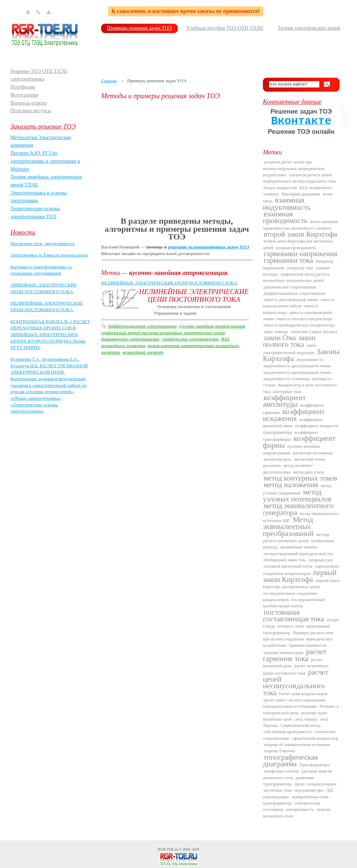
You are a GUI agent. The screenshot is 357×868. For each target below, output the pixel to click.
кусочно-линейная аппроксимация (212, 326)
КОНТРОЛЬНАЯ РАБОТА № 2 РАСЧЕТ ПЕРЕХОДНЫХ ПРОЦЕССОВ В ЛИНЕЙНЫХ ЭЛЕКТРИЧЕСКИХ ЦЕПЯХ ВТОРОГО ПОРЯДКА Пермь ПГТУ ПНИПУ (50, 335)
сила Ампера (306, 719)
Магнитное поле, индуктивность (43, 243)
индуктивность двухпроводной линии (297, 366)
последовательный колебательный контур (294, 603)
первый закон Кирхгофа (300, 576)
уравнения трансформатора (288, 781)
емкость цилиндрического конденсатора (299, 325)
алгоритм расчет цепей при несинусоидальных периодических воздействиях (294, 168)
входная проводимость (296, 248)
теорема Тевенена (279, 751)
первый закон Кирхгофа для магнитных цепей (301, 584)
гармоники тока (288, 260)
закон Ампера (276, 332)
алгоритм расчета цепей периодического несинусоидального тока (299, 178)
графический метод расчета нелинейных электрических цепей (163, 333)
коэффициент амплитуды (284, 401)
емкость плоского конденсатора (305, 319)
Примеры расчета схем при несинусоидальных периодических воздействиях (298, 639)
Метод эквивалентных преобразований (288, 527)
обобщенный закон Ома (285, 560)
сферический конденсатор (315, 738)
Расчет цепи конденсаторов (303, 694)
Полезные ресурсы (31, 110)
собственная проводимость (288, 732)
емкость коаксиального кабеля (299, 303)
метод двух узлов (309, 472)
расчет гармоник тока (295, 655)
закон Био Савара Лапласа (314, 332)
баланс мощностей (280, 188)
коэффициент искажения (294, 415)
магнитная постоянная (313, 453)
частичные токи (278, 790)
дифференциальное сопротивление (142, 326)
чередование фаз (309, 790)
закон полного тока (289, 341)
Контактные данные (292, 102)
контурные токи (287, 392)
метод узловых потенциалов (297, 496)
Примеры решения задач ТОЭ (139, 28)
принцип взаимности (308, 645)
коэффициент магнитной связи (293, 423)
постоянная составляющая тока (294, 616)
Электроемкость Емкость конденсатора (49, 255)
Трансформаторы (314, 765)
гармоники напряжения (301, 254)
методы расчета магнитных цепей (296, 538)
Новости (23, 232)
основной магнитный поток (288, 566)
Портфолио (23, 87)
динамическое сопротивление (130, 339)
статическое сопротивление (190, 339)
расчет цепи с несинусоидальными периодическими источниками (294, 703)
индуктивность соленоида (287, 379)
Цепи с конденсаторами (316, 784)
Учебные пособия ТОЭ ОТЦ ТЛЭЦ (225, 28)
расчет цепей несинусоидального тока (296, 682)
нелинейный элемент (143, 352)
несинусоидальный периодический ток (298, 554)
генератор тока (300, 268)
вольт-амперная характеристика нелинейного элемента (300, 225)
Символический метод (301, 725)
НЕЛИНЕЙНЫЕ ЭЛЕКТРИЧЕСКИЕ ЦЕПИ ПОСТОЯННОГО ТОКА (169, 283)
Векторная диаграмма (301, 194)
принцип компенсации (283, 653)
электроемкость (299, 809)
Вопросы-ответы (29, 103)
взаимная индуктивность (287, 203)
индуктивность (310, 360)
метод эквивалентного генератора (298, 509)
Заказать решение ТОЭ (43, 126)
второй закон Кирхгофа (300, 234)
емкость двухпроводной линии (291, 300)
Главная (109, 81)
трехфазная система (281, 771)
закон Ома (280, 338)
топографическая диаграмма (290, 761)
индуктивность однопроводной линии (297, 372)
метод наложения (291, 485)
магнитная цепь (278, 459)
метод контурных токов (300, 478)
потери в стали (290, 626)
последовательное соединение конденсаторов (290, 597)
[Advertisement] (177, 159)
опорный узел (321, 560)
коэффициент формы (299, 442)
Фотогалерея (24, 95)
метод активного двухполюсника (288, 469)
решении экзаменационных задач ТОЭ (209, 247)
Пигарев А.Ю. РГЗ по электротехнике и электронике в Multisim (45, 161)
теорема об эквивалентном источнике (297, 745)
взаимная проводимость (285, 217)
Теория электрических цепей (309, 28)
